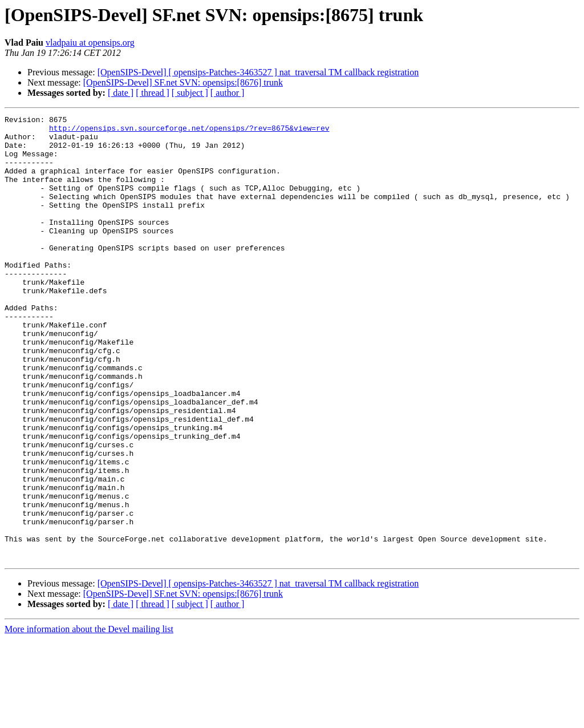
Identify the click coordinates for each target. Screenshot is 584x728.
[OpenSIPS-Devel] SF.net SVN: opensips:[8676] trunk (183, 82)
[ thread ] (153, 93)
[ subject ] (190, 93)
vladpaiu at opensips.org (90, 43)
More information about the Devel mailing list (89, 718)
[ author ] (228, 93)
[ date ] (121, 93)
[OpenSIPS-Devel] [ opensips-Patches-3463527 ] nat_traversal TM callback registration (258, 72)
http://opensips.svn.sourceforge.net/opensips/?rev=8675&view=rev (189, 131)
